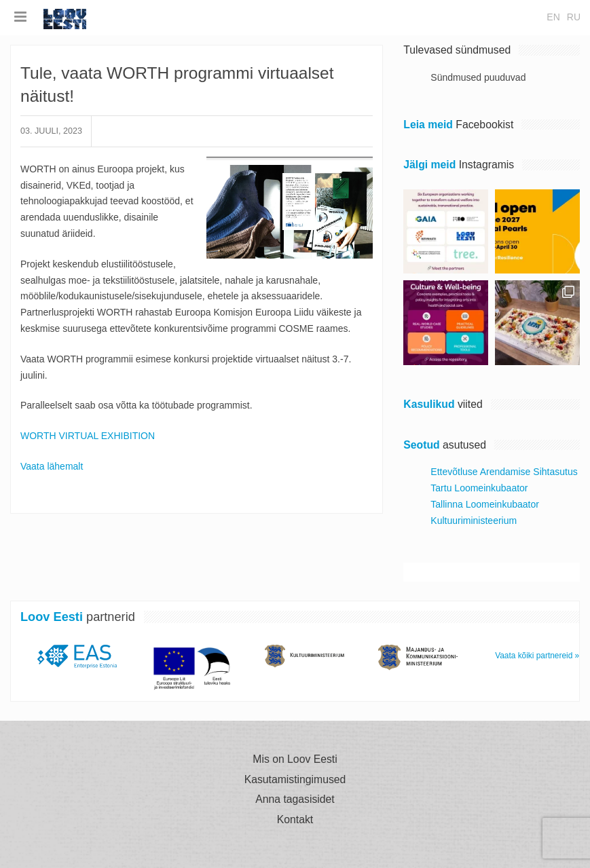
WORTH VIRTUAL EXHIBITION (88, 436)
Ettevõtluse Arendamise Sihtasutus (504, 472)
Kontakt (295, 820)
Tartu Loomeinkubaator (479, 488)
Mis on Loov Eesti (295, 759)
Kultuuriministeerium (474, 521)
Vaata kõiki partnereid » (537, 656)
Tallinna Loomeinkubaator (485, 504)
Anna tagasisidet (295, 799)
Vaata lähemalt (52, 466)
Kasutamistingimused (295, 780)
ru (574, 17)
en (553, 17)
